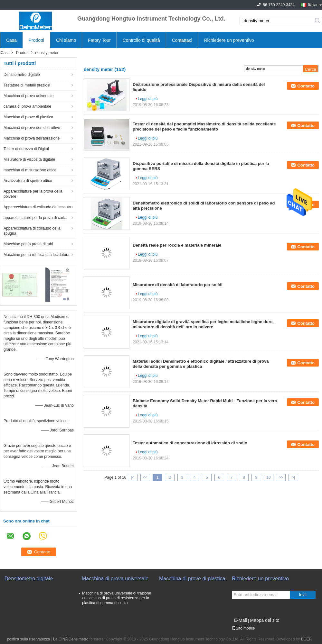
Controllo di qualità (141, 40)
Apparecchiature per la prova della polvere (33, 194)
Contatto (306, 86)
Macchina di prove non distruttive (32, 128)
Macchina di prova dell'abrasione (32, 138)
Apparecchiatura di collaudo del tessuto (37, 207)
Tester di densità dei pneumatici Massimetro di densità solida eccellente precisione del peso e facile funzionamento (204, 127)
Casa (11, 40)
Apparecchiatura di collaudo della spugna (32, 231)
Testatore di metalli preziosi (27, 85)
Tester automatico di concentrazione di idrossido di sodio (190, 443)
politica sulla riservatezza (28, 639)
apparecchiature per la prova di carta (35, 218)
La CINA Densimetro (71, 639)
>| (293, 477)
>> (281, 477)
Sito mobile (243, 628)
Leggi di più (148, 99)
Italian (313, 5)
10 (268, 477)
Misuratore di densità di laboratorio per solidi (178, 285)
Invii (303, 595)
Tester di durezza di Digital (26, 149)
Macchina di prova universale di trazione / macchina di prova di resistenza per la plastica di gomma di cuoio (117, 598)
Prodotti (36, 40)
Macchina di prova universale (28, 96)
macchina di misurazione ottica (30, 170)
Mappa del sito (265, 620)
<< (145, 477)
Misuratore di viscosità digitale (29, 159)
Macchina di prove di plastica (28, 117)
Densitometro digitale (22, 75)
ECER (306, 639)
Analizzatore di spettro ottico (28, 181)
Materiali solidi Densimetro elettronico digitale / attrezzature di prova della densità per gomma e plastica (201, 364)
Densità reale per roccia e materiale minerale (177, 245)
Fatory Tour (99, 40)
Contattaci (182, 40)
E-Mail (241, 620)
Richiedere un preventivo (229, 40)
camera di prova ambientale (27, 106)
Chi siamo (66, 40)
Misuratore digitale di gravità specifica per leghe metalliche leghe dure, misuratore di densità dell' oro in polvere (203, 324)
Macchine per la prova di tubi (28, 244)
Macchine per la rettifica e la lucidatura (37, 255)
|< (133, 477)
